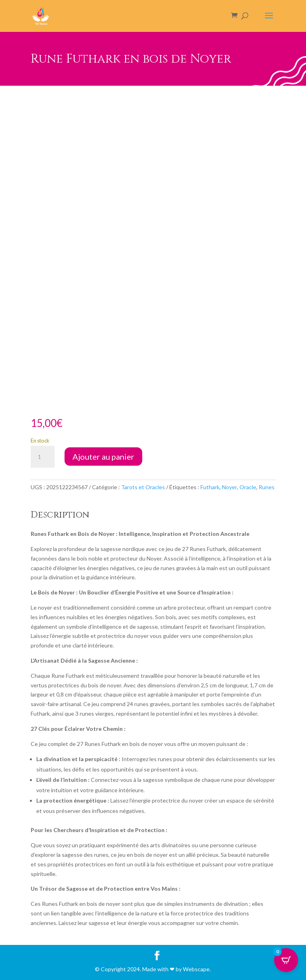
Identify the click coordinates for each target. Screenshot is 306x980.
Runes (267, 487)
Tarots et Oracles (143, 487)
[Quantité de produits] (43, 457)
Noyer (229, 487)
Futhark (210, 487)
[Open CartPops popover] (286, 960)
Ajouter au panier (103, 457)
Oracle (248, 487)
